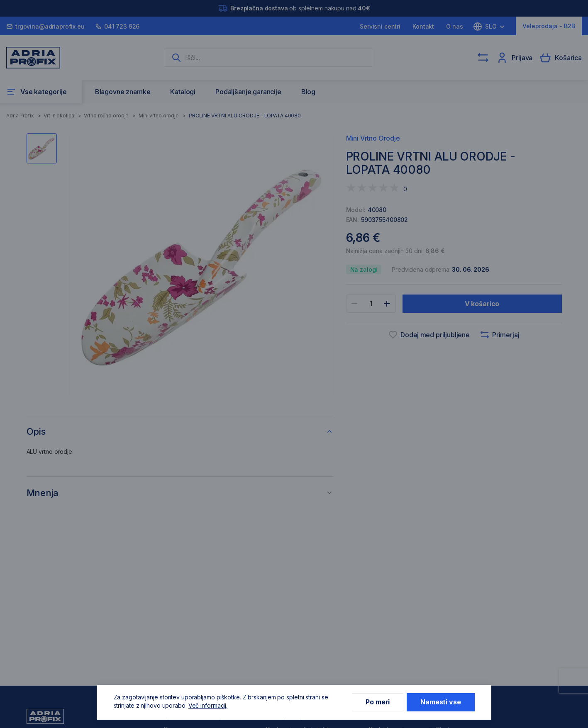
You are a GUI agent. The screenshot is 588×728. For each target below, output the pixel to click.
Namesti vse (440, 702)
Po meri (378, 702)
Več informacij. (208, 705)
